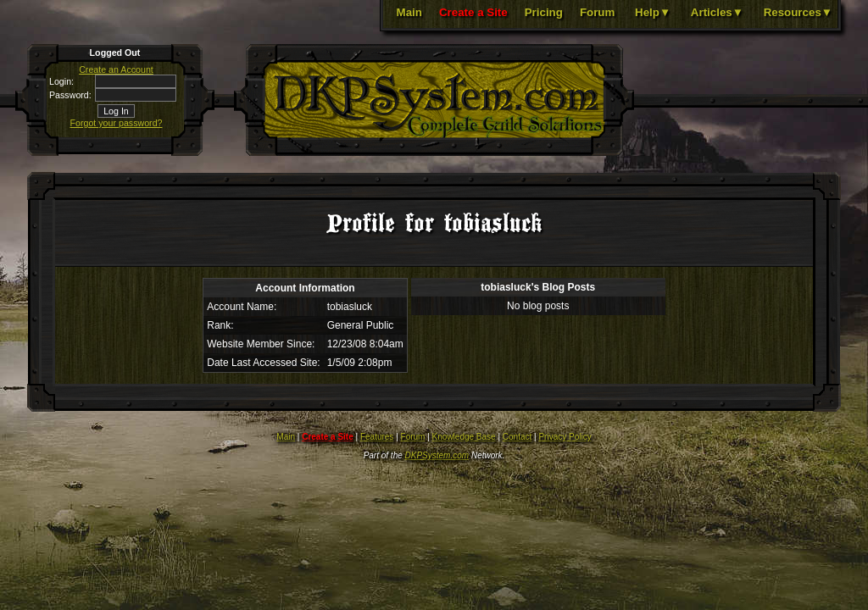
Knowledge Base (464, 437)
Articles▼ (717, 12)
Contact (517, 437)
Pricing (544, 12)
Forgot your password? (117, 123)
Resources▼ (798, 12)
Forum (597, 12)
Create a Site (473, 12)
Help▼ (653, 12)
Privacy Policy (565, 437)
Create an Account (116, 69)
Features (377, 437)
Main (409, 12)
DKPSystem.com (437, 455)
